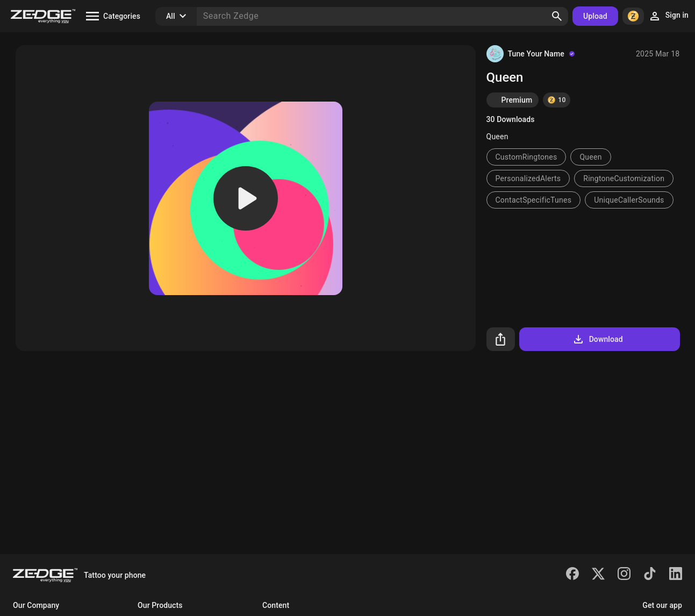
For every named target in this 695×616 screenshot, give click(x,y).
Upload (595, 16)
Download (597, 339)
